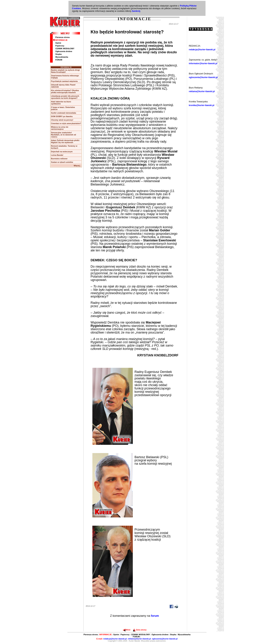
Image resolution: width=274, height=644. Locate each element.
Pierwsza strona (62, 37)
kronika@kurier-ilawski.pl (202, 105)
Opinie (58, 43)
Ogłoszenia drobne (64, 51)
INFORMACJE (60, 40)
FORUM (59, 60)
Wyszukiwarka (62, 57)
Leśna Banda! (57, 155)
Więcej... (78, 166)
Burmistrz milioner (59, 159)
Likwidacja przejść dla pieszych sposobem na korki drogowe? (65, 97)
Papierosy (60, 46)
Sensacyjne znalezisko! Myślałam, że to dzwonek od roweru (63, 135)
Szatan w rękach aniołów (62, 162)
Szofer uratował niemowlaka (63, 113)
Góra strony (140, 630)
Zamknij (136, 11)
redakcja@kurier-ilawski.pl (202, 50)
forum (155, 616)
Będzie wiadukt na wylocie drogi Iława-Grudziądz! (65, 71)
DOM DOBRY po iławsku (62, 116)
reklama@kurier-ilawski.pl (202, 91)
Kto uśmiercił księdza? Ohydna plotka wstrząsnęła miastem (65, 91)
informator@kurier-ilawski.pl (203, 63)
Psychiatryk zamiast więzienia (64, 81)
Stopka (58, 54)
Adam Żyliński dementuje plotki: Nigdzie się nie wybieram (65, 141)
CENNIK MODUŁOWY (65, 49)
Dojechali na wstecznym (62, 152)
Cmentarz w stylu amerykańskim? (66, 123)
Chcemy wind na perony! (62, 120)
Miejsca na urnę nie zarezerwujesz (60, 128)
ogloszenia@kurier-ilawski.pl (203, 77)
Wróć (127, 630)
